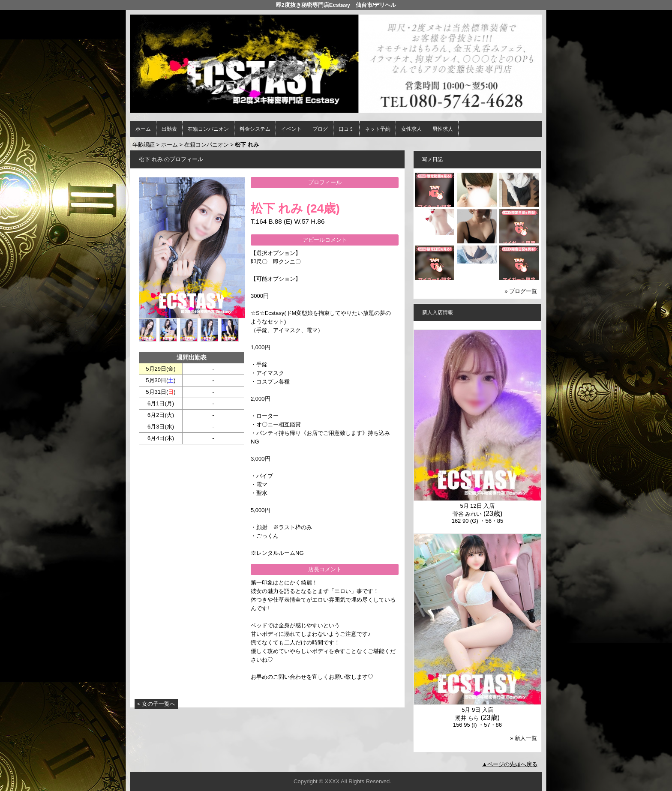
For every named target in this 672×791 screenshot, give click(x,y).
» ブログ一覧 (521, 291)
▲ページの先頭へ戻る (510, 764)
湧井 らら (467, 718)
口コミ (346, 129)
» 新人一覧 (523, 738)
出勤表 (169, 129)
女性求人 (411, 129)
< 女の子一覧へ (156, 704)
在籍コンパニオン (208, 129)
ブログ (320, 129)
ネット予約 (378, 129)
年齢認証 (144, 145)
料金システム (255, 129)
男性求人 (443, 129)
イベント (291, 129)
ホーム (143, 129)
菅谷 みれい (467, 514)
